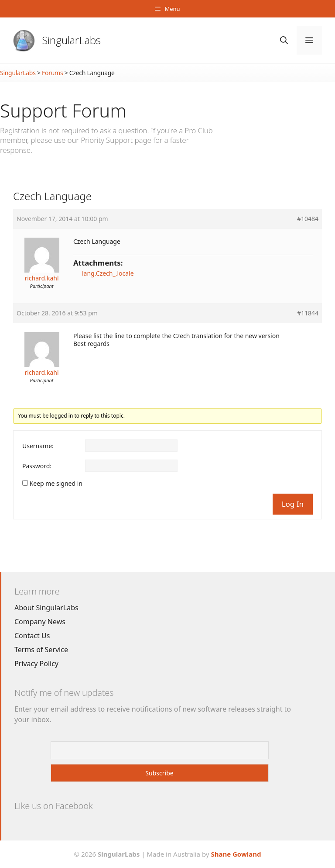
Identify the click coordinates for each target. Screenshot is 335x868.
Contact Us (32, 636)
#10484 (308, 219)
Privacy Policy (36, 664)
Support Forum (63, 110)
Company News (40, 622)
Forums (52, 73)
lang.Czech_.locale (108, 273)
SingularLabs (72, 40)
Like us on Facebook (53, 806)
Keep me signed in (56, 484)
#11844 (308, 313)
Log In (293, 504)
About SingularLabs (46, 608)
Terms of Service (41, 650)
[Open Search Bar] (284, 40)
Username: (38, 446)
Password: (37, 466)
